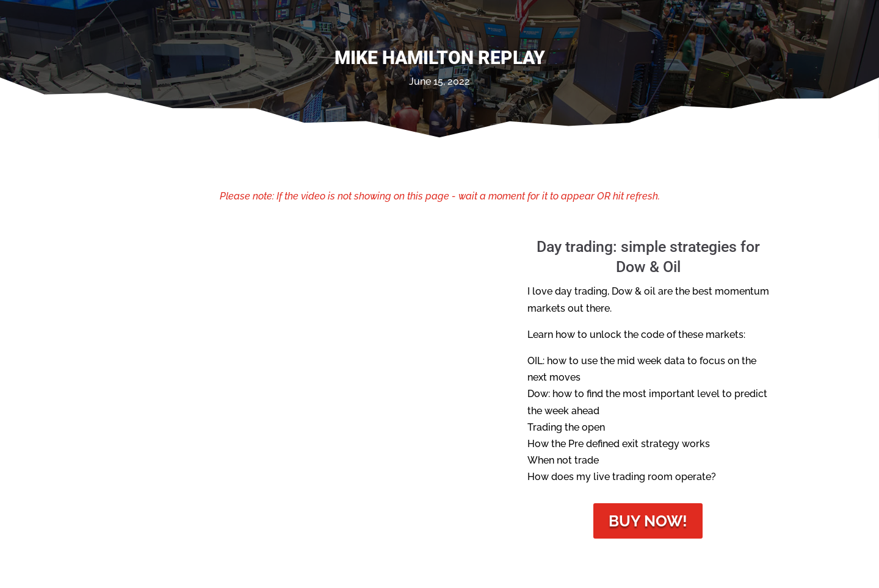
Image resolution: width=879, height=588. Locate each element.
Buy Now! (648, 521)
